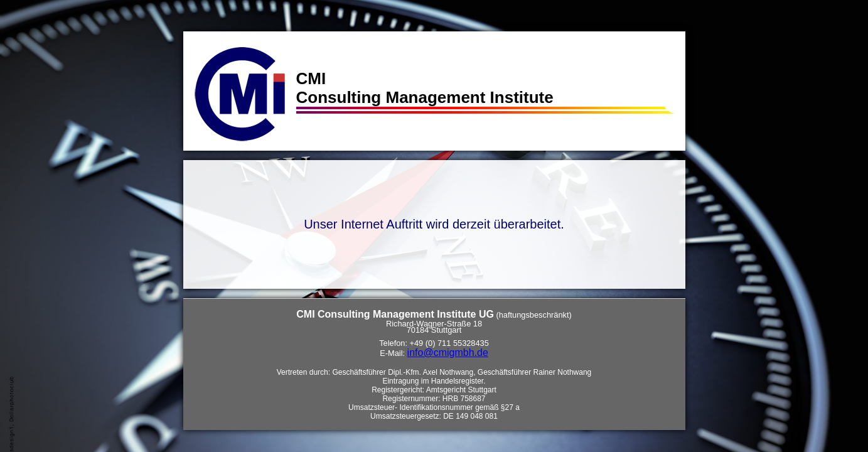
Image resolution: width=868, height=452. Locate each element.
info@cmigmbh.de (448, 352)
